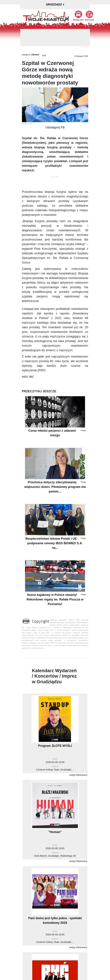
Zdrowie (35, 55)
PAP (44, 56)
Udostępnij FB (55, 127)
